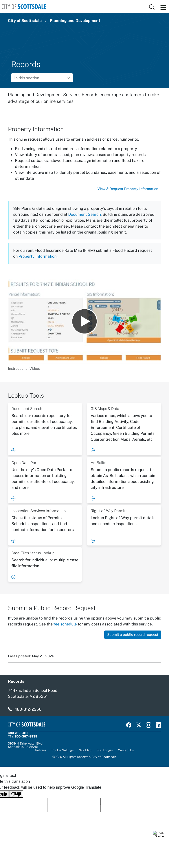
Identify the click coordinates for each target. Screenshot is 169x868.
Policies (41, 750)
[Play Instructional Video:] (84, 321)
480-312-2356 (28, 709)
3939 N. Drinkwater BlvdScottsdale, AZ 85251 (25, 745)
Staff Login (105, 750)
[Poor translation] (16, 794)
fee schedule (65, 624)
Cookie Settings (63, 750)
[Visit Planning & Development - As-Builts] (124, 480)
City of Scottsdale (25, 21)
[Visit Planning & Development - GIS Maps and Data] (124, 429)
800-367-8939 (26, 736)
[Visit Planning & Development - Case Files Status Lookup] (45, 564)
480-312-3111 (18, 733)
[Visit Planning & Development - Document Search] (45, 429)
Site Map (85, 750)
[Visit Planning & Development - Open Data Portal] (45, 480)
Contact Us (126, 750)
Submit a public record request (133, 635)
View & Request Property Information (128, 189)
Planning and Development (75, 21)
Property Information (38, 256)
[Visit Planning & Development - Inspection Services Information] (45, 525)
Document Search (84, 214)
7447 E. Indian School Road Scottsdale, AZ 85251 (33, 693)
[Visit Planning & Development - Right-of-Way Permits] (124, 525)
